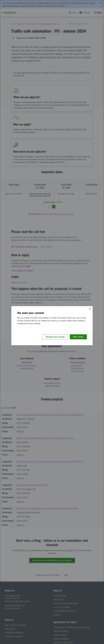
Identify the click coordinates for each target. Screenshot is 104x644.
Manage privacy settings (55, 337)
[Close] (90, 309)
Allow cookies (78, 337)
